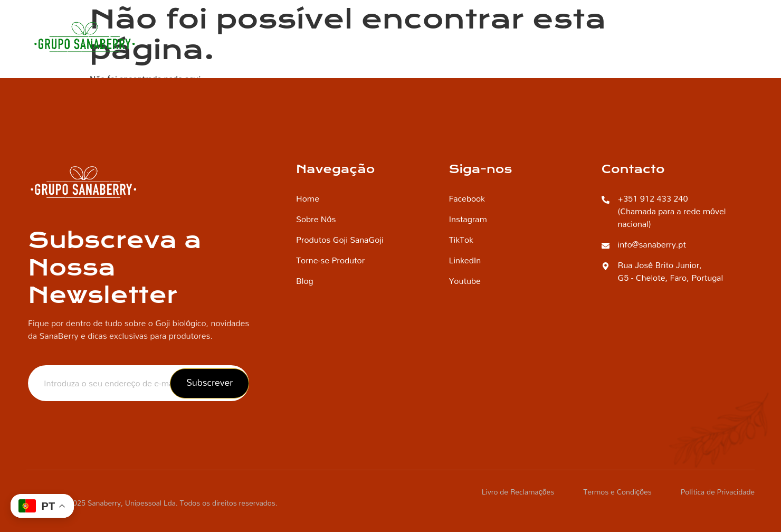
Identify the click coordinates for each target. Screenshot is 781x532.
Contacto (718, 37)
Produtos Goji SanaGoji (583, 37)
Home (276, 37)
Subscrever (210, 383)
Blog (665, 37)
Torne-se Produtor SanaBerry (453, 37)
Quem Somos (342, 37)
